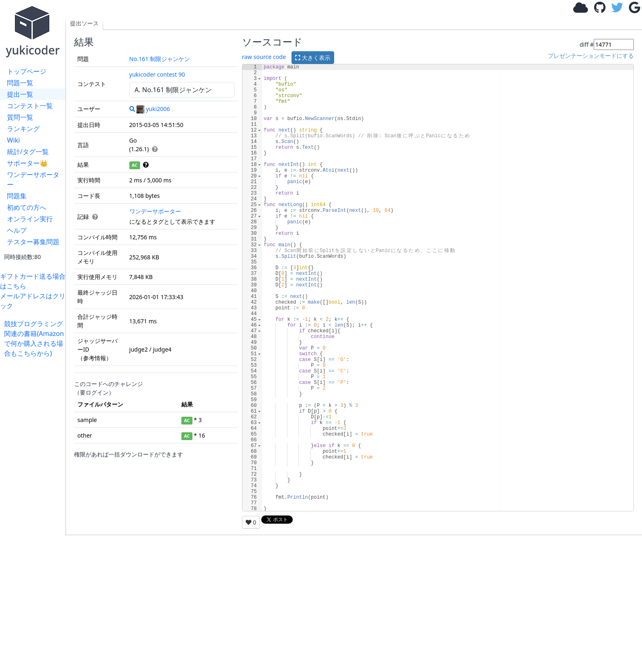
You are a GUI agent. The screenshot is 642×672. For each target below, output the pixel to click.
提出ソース (84, 23)
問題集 (17, 196)
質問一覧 (20, 117)
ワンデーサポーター (33, 179)
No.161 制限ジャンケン (160, 59)
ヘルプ (17, 230)
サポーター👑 (27, 163)
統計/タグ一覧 (28, 152)
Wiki (14, 140)
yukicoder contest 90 (157, 74)
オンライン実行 (30, 219)
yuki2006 (153, 109)
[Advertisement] (35, 481)
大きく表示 (313, 58)
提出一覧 (20, 94)
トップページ (27, 71)
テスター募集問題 (33, 242)
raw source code (264, 57)
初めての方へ (27, 207)
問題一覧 (20, 83)
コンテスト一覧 (30, 106)
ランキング (23, 129)
